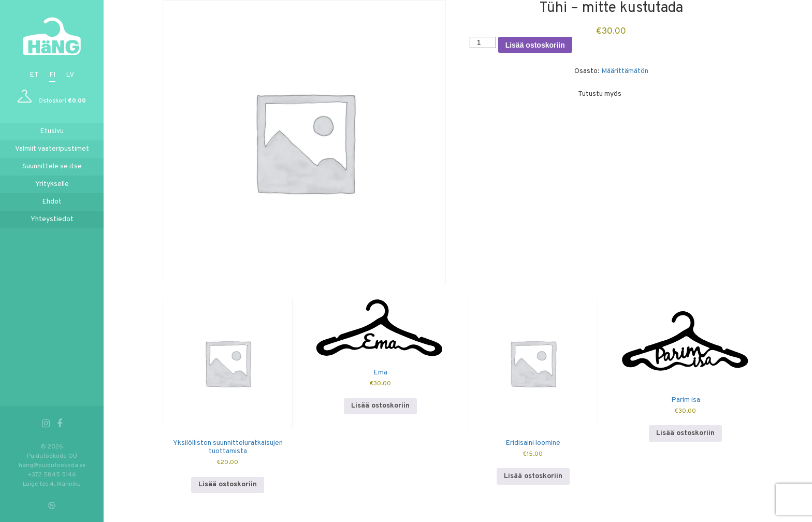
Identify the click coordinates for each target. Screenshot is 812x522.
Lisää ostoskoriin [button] (228, 484)
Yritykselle (52, 184)
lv (70, 75)
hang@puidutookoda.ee (52, 466)
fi (52, 75)
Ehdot (52, 202)
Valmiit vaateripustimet (52, 149)
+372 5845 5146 (52, 475)
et (34, 75)
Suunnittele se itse (52, 166)
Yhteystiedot (52, 219)
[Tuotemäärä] (483, 42)
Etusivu (52, 131)
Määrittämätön (625, 71)
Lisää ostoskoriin (535, 45)
